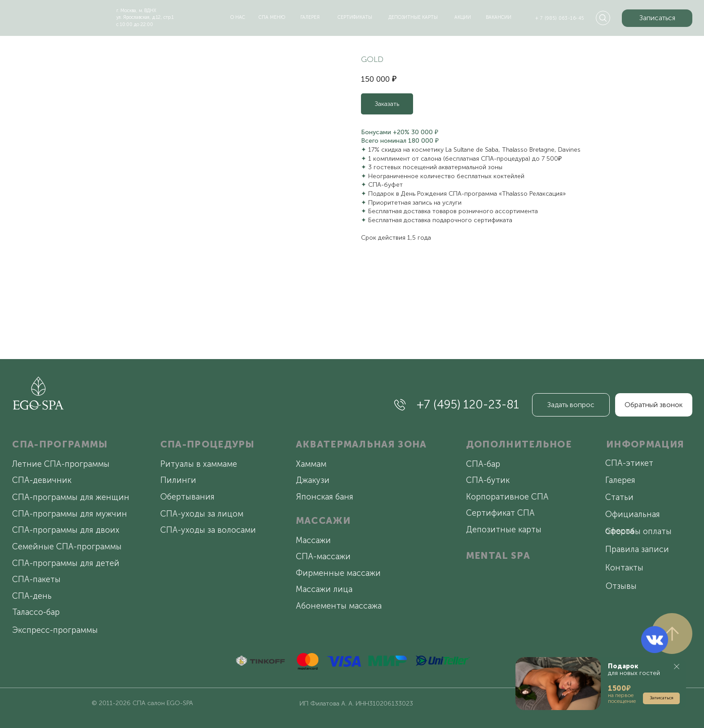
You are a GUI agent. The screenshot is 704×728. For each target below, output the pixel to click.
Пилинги (178, 480)
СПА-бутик (488, 480)
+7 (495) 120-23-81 (468, 404)
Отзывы (621, 586)
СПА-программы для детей (66, 563)
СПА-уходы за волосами (208, 530)
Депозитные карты (504, 530)
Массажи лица (324, 589)
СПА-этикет (629, 463)
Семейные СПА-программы (67, 547)
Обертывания (187, 497)
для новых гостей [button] (634, 670)
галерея (310, 17)
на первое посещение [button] (622, 698)
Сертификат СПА (500, 513)
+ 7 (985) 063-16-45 (559, 18)
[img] (51, 16)
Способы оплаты (638, 531)
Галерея (620, 480)
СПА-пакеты (36, 579)
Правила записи (637, 549)
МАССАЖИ (323, 520)
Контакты (624, 568)
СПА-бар (483, 464)
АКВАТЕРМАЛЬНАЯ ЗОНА (361, 444)
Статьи (619, 497)
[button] (657, 18)
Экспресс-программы (55, 630)
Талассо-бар (36, 612)
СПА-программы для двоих (66, 530)
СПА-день (32, 596)
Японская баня (325, 497)
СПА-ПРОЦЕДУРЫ (208, 444)
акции (463, 17)
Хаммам (311, 464)
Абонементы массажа (339, 606)
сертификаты (355, 17)
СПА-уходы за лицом (202, 514)
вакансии (499, 17)
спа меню (272, 17)
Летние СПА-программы (61, 464)
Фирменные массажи (338, 573)
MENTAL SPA (498, 555)
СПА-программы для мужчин (70, 514)
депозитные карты (413, 17)
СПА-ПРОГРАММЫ (60, 444)
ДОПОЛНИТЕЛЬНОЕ (519, 444)
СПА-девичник (42, 480)
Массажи (313, 540)
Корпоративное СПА (507, 497)
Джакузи (313, 480)
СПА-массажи (323, 557)
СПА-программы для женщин (71, 497)
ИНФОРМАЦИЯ (645, 444)
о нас (238, 17)
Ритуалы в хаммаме (199, 464)
